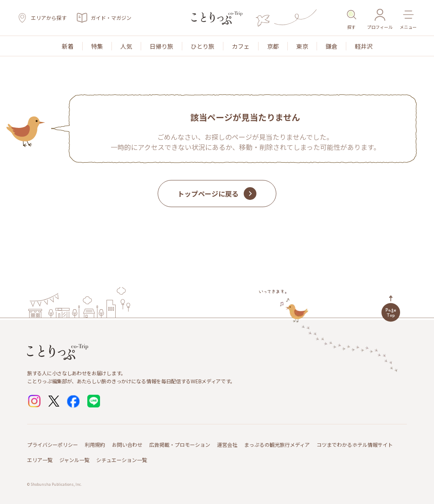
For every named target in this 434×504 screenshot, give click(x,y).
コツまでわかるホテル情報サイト (355, 444)
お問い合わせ (127, 444)
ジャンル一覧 (74, 460)
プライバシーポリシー (53, 444)
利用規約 (95, 444)
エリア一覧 (40, 460)
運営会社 (227, 444)
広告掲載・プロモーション (180, 444)
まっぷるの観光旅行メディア (277, 444)
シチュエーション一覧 (122, 460)
